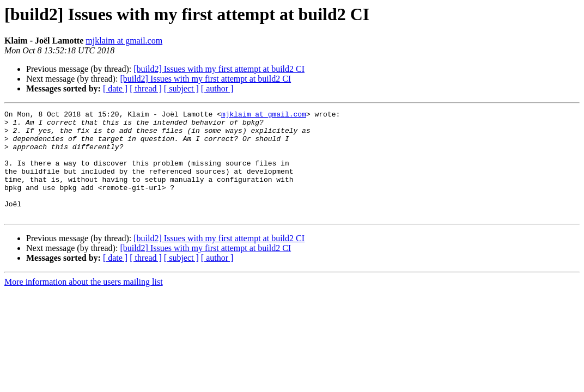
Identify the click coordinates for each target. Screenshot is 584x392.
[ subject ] (181, 88)
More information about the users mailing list (84, 303)
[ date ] (115, 88)
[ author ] (217, 88)
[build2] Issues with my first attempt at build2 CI (219, 69)
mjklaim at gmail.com (124, 41)
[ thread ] (146, 88)
